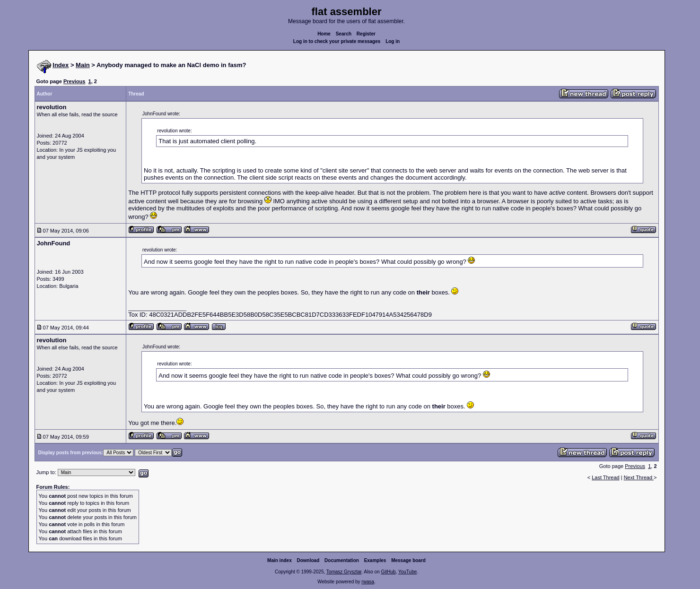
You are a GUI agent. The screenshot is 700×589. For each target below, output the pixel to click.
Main (83, 65)
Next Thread (639, 477)
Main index (280, 560)
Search (344, 34)
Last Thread (606, 477)
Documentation (342, 560)
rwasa (368, 582)
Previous (74, 81)
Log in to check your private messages (337, 41)
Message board (408, 560)
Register (366, 34)
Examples (375, 560)
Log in (393, 41)
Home (324, 34)
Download (308, 560)
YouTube (407, 572)
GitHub (388, 572)
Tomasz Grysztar (344, 572)
